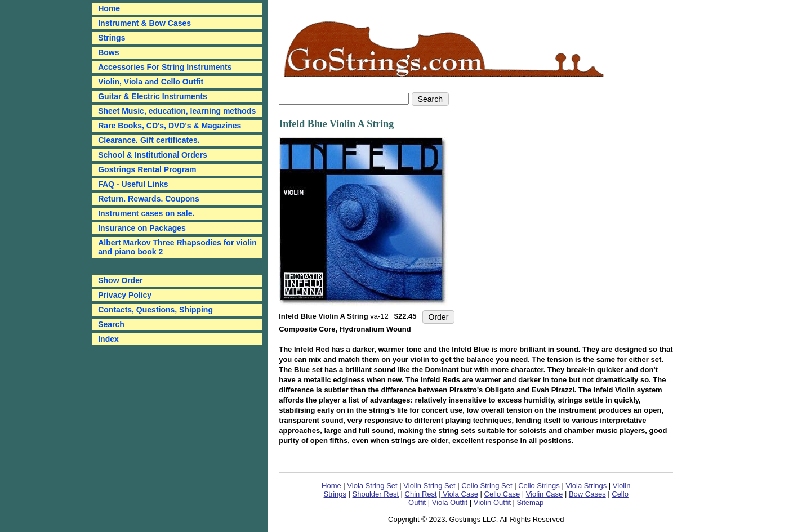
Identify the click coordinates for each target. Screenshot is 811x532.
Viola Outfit (450, 502)
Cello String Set (487, 486)
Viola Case (460, 494)
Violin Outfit (492, 502)
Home (331, 486)
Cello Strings (539, 486)
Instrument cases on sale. (146, 213)
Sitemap (531, 502)
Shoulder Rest (376, 494)
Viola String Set (372, 486)
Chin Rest (421, 494)
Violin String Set (429, 486)
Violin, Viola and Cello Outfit (151, 82)
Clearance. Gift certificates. (149, 140)
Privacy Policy (125, 295)
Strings (112, 38)
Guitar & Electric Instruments (153, 96)
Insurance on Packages (142, 228)
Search (111, 324)
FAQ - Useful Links (133, 184)
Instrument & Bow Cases (144, 23)
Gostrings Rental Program (147, 169)
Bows (108, 52)
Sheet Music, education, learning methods (177, 111)
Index (108, 339)
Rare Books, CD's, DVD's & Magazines (170, 126)
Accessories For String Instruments (165, 67)
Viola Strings (586, 486)
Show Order (120, 280)
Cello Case (502, 494)
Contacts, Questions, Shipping (155, 310)
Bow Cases (587, 494)
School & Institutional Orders (153, 155)
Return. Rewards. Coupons (149, 199)
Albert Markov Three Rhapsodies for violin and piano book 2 (177, 247)
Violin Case (545, 494)
